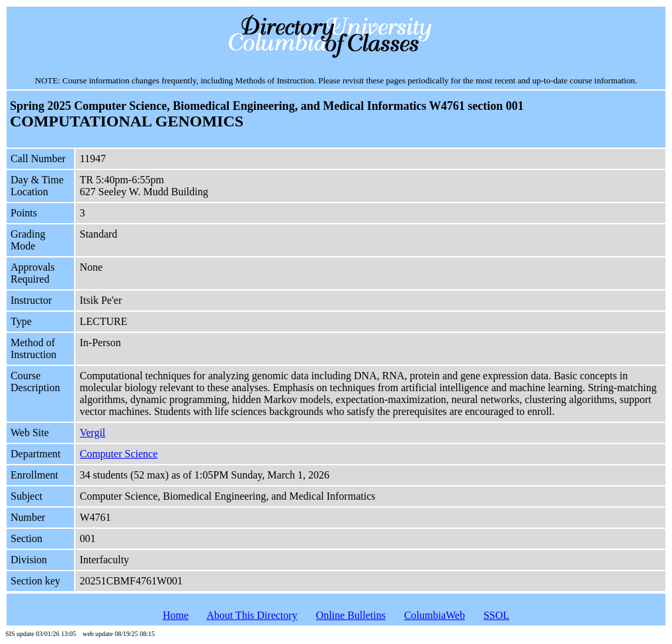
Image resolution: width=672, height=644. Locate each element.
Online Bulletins (351, 615)
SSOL (496, 615)
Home (176, 615)
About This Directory (252, 615)
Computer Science (118, 454)
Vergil (92, 433)
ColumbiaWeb (435, 615)
